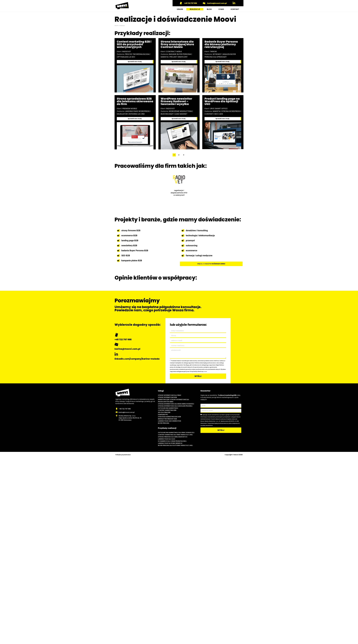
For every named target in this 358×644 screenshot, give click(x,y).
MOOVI (116, 26)
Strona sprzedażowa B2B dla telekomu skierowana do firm (135, 102)
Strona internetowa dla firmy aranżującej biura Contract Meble (177, 44)
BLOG (209, 9)
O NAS (221, 9)
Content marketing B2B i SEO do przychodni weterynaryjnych (134, 44)
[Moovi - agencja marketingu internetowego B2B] (136, 434)
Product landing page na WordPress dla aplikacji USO (222, 102)
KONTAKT (235, 9)
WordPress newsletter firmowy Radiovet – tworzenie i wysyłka (176, 102)
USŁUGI (180, 9)
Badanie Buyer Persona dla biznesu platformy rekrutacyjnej (221, 44)
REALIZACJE (195, 9)
